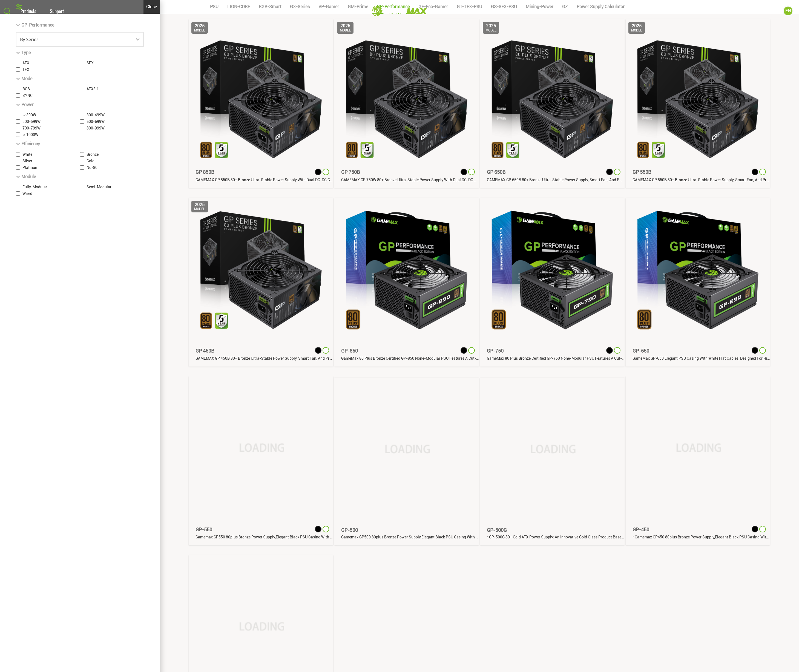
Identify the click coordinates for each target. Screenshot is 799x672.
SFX (90, 271)
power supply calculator (601, 215)
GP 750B (350, 380)
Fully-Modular (35, 395)
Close (152, 215)
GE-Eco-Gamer (433, 215)
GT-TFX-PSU (469, 215)
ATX (26, 271)
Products (28, 11)
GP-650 (641, 559)
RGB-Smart (270, 215)
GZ (565, 215)
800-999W (96, 336)
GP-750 (495, 559)
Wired (27, 402)
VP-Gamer (329, 215)
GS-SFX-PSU (504, 215)
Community (766, 11)
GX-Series (300, 215)
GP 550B (642, 380)
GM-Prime (358, 215)
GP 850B (205, 380)
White (27, 362)
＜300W (29, 323)
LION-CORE (239, 215)
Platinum (30, 375)
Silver (27, 369)
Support (57, 11)
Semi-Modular (99, 395)
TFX (26, 278)
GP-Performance (393, 215)
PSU (214, 215)
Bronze (93, 362)
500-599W (31, 330)
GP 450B (205, 559)
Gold (90, 369)
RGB (26, 297)
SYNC (28, 304)
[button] (399, 202)
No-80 (92, 375)
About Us (734, 11)
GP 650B (496, 380)
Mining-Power (540, 215)
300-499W (96, 323)
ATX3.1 (93, 297)
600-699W (96, 330)
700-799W (31, 336)
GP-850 (350, 559)
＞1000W (30, 343)
